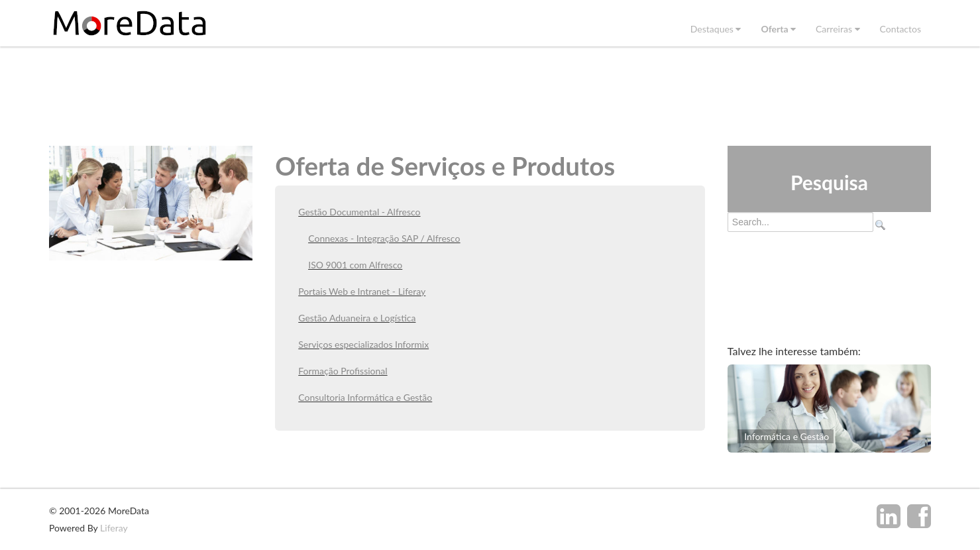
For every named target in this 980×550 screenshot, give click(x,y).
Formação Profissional (343, 371)
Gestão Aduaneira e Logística (357, 318)
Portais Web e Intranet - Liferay (362, 291)
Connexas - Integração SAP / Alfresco (384, 238)
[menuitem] (716, 28)
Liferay (114, 528)
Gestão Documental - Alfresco (359, 212)
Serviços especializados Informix (363, 344)
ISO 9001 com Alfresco (355, 265)
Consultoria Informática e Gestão (365, 397)
